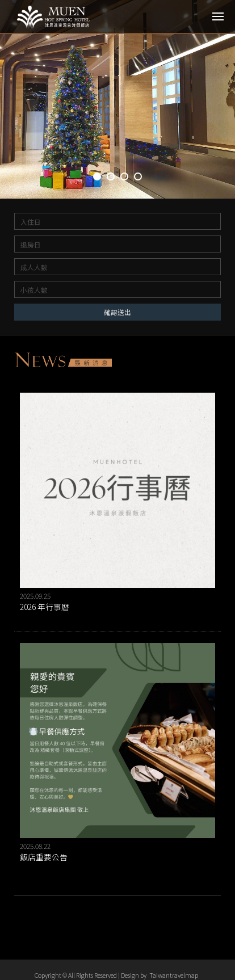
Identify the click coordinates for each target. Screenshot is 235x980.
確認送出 (117, 312)
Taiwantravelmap (174, 975)
